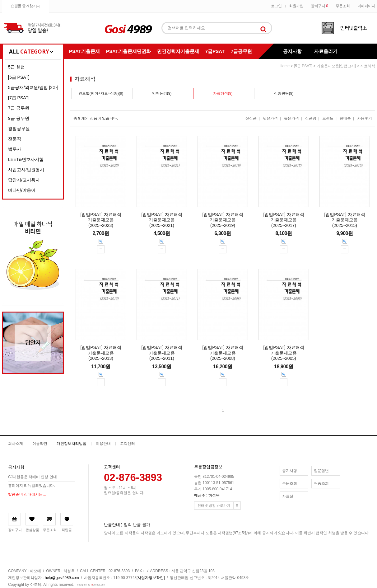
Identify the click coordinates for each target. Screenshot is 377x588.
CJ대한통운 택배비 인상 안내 (33, 477)
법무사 (15, 149)
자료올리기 (326, 51)
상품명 (311, 118)
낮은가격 (270, 118)
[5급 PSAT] (19, 77)
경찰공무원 (19, 129)
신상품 (251, 118)
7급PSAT (215, 51)
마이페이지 (366, 6)
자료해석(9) (223, 93)
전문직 (15, 139)
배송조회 (321, 483)
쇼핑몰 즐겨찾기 (23, 6)
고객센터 (128, 444)
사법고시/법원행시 (26, 170)
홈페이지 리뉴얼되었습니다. (32, 486)
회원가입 (296, 6)
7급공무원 (241, 51)
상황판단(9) (284, 93)
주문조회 (343, 6)
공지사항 (292, 51)
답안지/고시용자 (24, 180)
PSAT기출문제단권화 (128, 51)
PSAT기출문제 (84, 51)
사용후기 (365, 118)
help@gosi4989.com (62, 578)
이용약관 (40, 444)
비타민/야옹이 (22, 190)
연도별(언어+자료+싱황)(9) (101, 93)
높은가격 (291, 118)
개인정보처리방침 (72, 444)
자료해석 (368, 66)
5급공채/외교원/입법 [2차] (33, 87)
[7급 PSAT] (19, 98)
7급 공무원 (19, 108)
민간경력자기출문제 (178, 51)
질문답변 (321, 471)
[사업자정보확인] (151, 578)
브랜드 (328, 118)
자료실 (288, 496)
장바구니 (319, 6)
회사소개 (16, 444)
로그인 (276, 6)
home (285, 66)
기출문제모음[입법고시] (336, 66)
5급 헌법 (16, 67)
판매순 (345, 118)
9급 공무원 (19, 118)
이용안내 (103, 444)
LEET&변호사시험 (26, 159)
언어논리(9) (162, 93)
